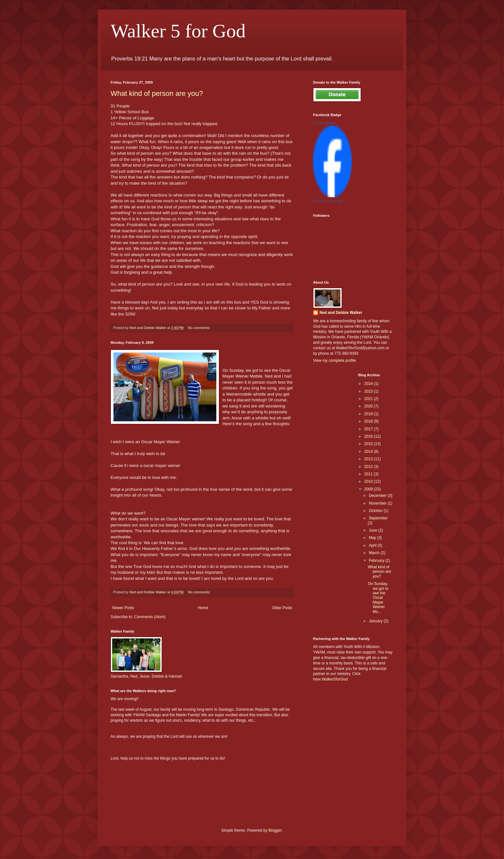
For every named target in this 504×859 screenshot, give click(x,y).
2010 (369, 481)
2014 (369, 452)
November (378, 503)
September (378, 518)
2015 (369, 444)
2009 (369, 489)
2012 (369, 467)
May (373, 538)
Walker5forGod (335, 679)
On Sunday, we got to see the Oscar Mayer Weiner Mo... (378, 598)
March (375, 553)
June (373, 530)
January (376, 621)
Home (203, 608)
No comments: (200, 328)
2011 (369, 474)
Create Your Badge (328, 201)
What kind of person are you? (157, 93)
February (377, 561)
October (376, 511)
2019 (369, 414)
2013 (369, 459)
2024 (369, 384)
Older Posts (282, 608)
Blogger (275, 830)
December (378, 496)
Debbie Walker (325, 123)
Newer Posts (123, 608)
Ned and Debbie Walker (341, 313)
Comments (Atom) (150, 617)
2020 (369, 406)
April (373, 545)
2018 (369, 421)
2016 (369, 436)
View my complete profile (334, 361)
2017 (369, 429)
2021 (369, 399)
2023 (369, 391)
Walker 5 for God (178, 31)
